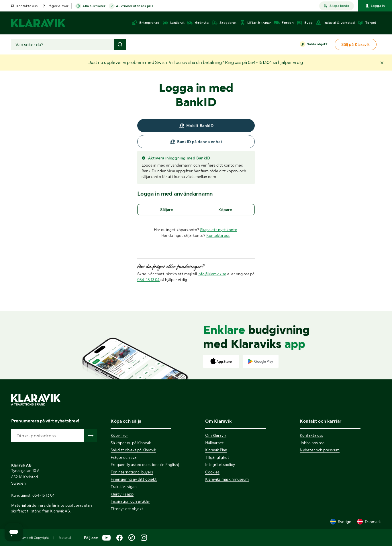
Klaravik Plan (216, 450)
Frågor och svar (124, 457)
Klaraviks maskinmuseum (227, 479)
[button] (382, 62)
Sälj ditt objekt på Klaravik (133, 450)
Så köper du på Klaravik (131, 443)
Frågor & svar (57, 6)
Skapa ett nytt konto (219, 230)
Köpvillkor (119, 435)
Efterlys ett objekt (127, 509)
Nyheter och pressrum (320, 450)
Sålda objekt (317, 44)
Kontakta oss (27, 6)
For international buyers (132, 472)
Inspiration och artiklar (130, 501)
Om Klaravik (216, 435)
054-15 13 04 (148, 280)
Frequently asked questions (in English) (145, 465)
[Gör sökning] (120, 44)
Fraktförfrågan (124, 487)
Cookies (212, 472)
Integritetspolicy (220, 465)
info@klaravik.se (212, 274)
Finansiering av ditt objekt (134, 479)
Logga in (375, 6)
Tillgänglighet (217, 457)
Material (65, 538)
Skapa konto (337, 6)
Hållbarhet (214, 443)
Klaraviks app (122, 494)
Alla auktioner (94, 6)
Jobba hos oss (312, 443)
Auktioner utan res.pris (135, 6)
